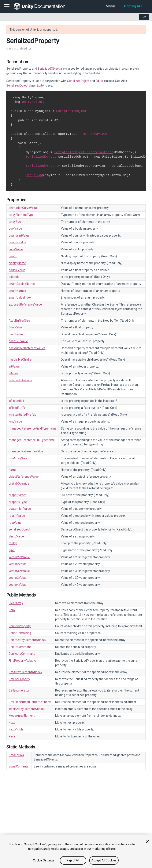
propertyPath (18, 495)
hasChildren (17, 334)
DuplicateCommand (22, 654)
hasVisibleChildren (21, 360)
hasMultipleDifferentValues (27, 348)
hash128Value (18, 341)
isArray (13, 373)
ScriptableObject (71, 111)
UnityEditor (32, 102)
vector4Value (18, 585)
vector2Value (18, 564)
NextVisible (16, 729)
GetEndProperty (19, 679)
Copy (12, 610)
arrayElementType (21, 215)
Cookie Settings (44, 860)
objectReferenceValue (24, 477)
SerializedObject (49, 69)
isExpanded (16, 401)
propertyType (18, 502)
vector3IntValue (19, 571)
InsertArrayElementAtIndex (27, 709)
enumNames (17, 291)
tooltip (13, 543)
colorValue (16, 249)
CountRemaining (20, 633)
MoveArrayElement (22, 716)
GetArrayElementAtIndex (25, 672)
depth (13, 256)
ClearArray (16, 603)
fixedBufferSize (19, 321)
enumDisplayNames (22, 284)
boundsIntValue (19, 236)
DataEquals (16, 755)
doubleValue (17, 270)
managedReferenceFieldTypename (33, 428)
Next (12, 723)
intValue (14, 366)
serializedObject (19, 529)
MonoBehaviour (95, 134)
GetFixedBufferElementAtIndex (30, 702)
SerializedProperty (43, 166)
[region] (76, 851)
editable (14, 277)
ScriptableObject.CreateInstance (84, 152)
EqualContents (18, 766)
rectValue (15, 523)
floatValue (16, 327)
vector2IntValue (19, 557)
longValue (15, 422)
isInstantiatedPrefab (22, 415)
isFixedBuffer (18, 408)
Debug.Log (34, 175)
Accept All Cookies (104, 860)
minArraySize (18, 458)
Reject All (73, 860)
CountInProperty (20, 626)
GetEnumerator (19, 690)
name (13, 470)
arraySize (15, 222)
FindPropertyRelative (23, 661)
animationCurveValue (23, 208)
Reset (13, 736)
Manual (111, 6)
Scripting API (133, 6)
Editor (99, 81)
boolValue (15, 229)
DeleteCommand (20, 647)
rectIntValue (17, 516)
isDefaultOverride (20, 380)
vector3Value (18, 578)
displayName (17, 263)
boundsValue (17, 242)
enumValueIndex (20, 298)
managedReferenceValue (26, 451)
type (12, 550)
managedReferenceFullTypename (32, 440)
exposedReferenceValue (25, 304)
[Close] (147, 842)
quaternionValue (20, 509)
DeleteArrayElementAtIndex (27, 640)
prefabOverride (19, 484)
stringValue (16, 536)
